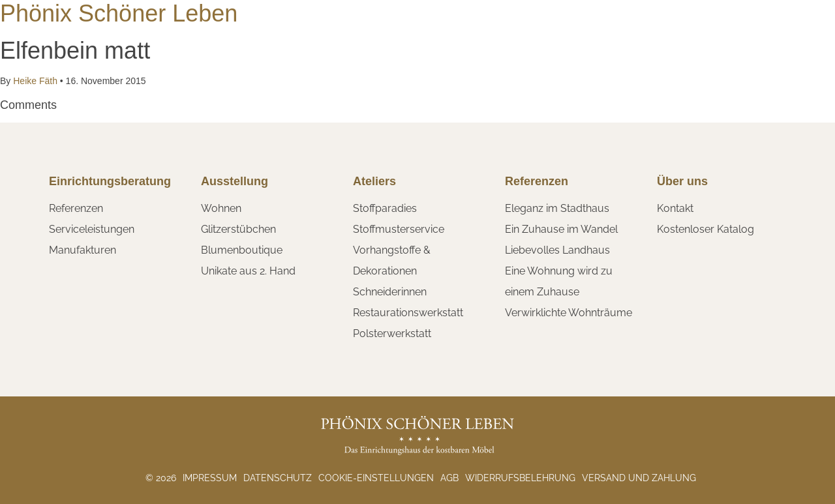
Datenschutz (278, 478)
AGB (449, 478)
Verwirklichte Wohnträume (569, 313)
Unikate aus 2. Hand (248, 271)
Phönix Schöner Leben (119, 13)
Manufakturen (83, 250)
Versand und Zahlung (639, 478)
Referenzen (76, 208)
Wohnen (221, 208)
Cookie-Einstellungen (376, 478)
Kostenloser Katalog (706, 229)
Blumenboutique (242, 250)
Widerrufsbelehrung (520, 478)
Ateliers (374, 181)
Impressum (210, 478)
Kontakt (675, 208)
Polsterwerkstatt (392, 334)
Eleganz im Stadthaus (557, 208)
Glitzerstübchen (238, 229)
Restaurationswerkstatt (408, 313)
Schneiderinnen (390, 292)
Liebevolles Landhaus (557, 250)
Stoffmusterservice (399, 229)
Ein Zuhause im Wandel (561, 229)
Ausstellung (235, 181)
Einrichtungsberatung (110, 181)
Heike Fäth (35, 81)
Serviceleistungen (92, 229)
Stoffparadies (385, 208)
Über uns (682, 181)
